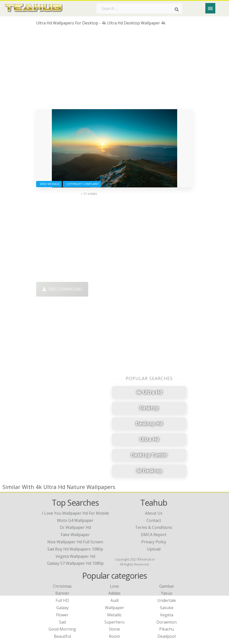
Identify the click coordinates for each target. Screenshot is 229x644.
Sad (62, 622)
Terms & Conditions (154, 527)
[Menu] (210, 8)
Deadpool (167, 636)
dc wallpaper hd (75, 527)
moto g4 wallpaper (75, 520)
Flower (62, 615)
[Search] (177, 9)
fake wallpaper (75, 535)
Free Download (62, 289)
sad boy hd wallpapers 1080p (75, 549)
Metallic (114, 615)
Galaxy (62, 608)
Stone (114, 629)
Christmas (62, 586)
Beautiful (62, 636)
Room (114, 636)
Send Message (49, 184)
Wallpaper (114, 608)
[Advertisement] (114, 69)
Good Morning (62, 629)
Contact (154, 520)
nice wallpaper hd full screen (75, 542)
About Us (154, 513)
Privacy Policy (154, 542)
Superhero (114, 622)
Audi (114, 600)
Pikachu (167, 629)
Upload (154, 549)
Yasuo (167, 593)
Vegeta (167, 615)
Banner (62, 593)
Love (114, 586)
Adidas (114, 593)
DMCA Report (154, 535)
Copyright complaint (82, 184)
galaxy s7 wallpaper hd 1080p (75, 563)
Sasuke (167, 608)
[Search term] (139, 8)
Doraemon (167, 622)
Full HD (62, 600)
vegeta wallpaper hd (75, 556)
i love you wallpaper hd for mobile (75, 513)
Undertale (167, 600)
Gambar (167, 586)
